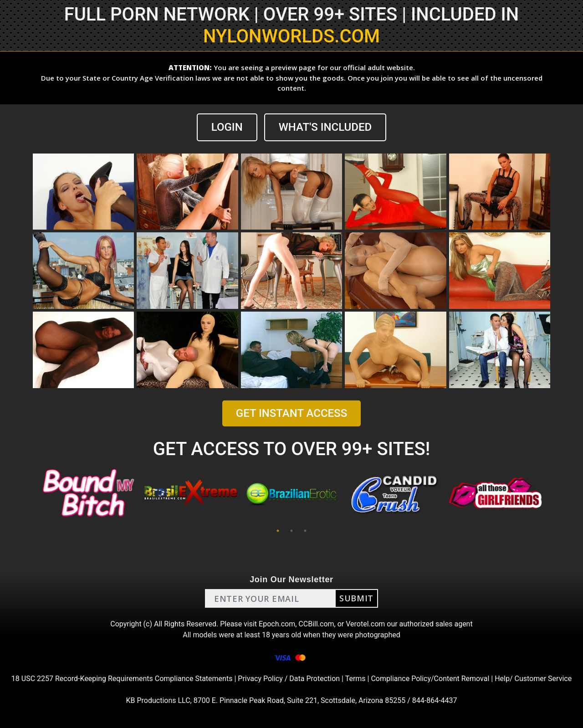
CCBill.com (316, 624)
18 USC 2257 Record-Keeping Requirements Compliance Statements (122, 679)
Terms (355, 679)
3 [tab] (305, 531)
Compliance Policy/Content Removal (430, 679)
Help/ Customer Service (533, 679)
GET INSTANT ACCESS (291, 413)
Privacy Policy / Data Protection (289, 679)
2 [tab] (291, 531)
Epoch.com (277, 624)
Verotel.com (365, 624)
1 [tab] (278, 531)
